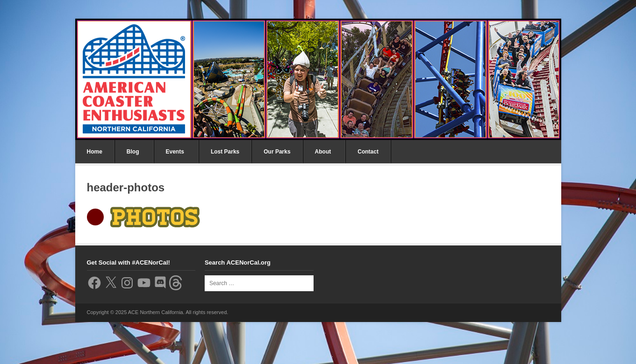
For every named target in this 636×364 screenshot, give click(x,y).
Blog (133, 152)
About (323, 152)
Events (175, 152)
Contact (368, 152)
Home (95, 152)
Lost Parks (225, 152)
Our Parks (277, 152)
